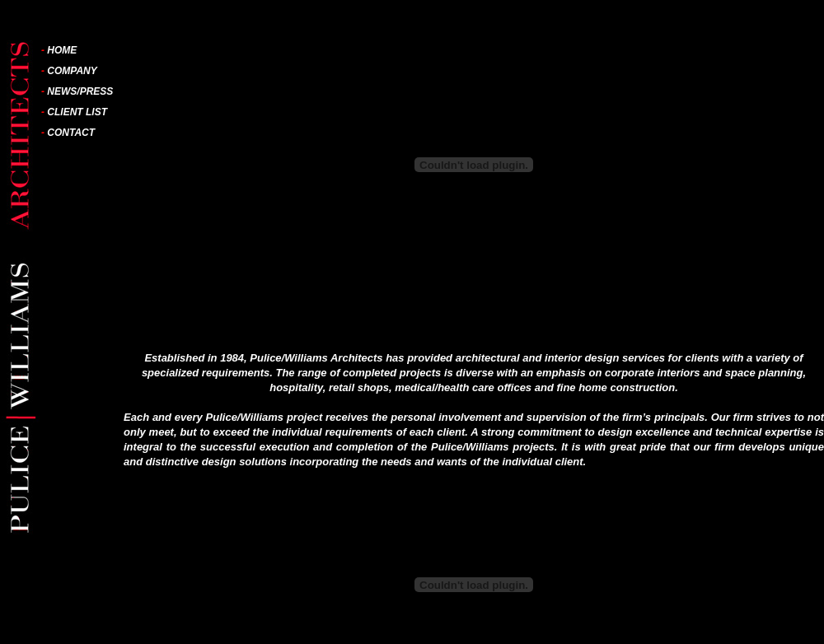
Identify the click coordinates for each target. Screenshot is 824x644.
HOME (62, 50)
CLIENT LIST (77, 112)
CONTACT (71, 133)
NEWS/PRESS (80, 91)
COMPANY (72, 71)
